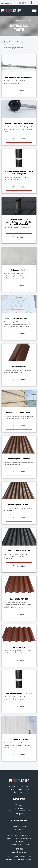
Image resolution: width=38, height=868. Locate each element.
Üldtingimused (19, 792)
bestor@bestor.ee (7, 3)
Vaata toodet (19, 90)
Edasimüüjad (16, 20)
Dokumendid (19, 841)
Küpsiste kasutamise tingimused (19, 789)
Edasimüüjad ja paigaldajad (19, 835)
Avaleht (9, 20)
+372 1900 (10, 2)
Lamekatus (19, 808)
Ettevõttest (19, 830)
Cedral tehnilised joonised (19, 844)
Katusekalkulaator (19, 827)
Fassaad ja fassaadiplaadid (19, 811)
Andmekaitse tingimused (19, 786)
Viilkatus (19, 805)
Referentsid (19, 833)
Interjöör (19, 814)
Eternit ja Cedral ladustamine (19, 838)
